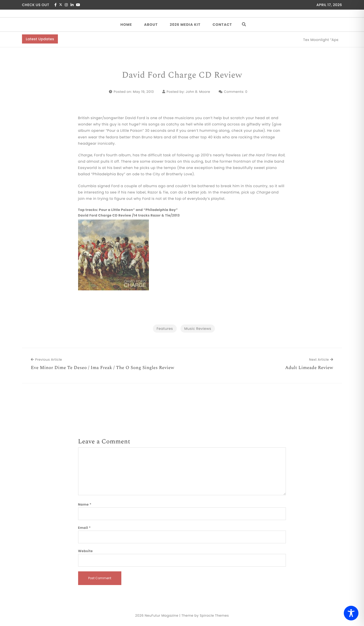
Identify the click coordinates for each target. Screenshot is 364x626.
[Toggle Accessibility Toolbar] (351, 613)
